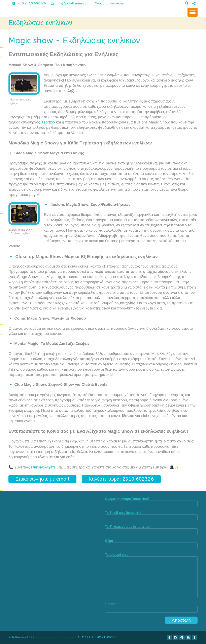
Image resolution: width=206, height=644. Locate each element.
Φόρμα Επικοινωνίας (110, 3)
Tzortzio (48, 122)
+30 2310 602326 (28, 3)
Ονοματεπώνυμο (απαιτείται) (151, 502)
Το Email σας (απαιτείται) (151, 516)
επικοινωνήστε (43, 467)
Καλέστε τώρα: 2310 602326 (121, 479)
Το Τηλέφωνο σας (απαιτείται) (151, 530)
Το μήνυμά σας (151, 576)
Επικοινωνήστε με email (42, 479)
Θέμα (151, 544)
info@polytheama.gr (68, 3)
